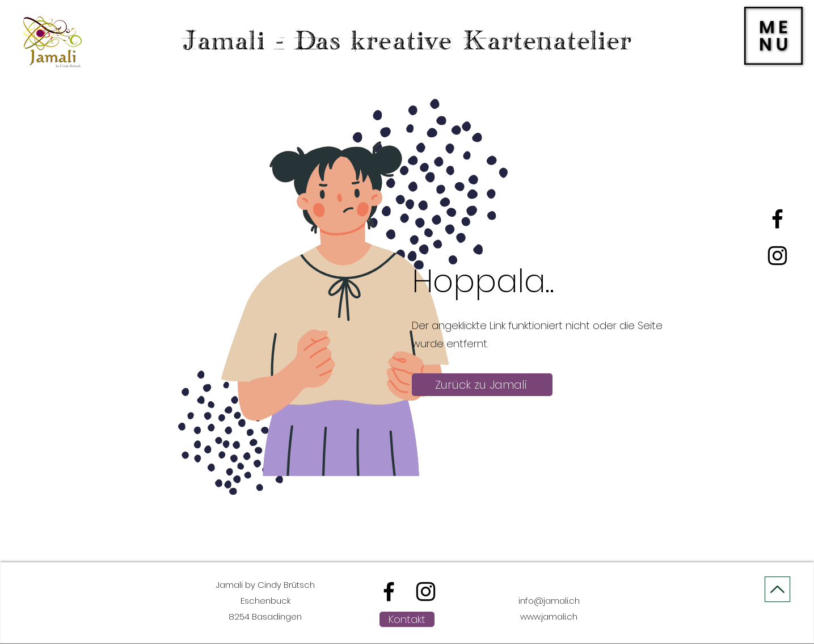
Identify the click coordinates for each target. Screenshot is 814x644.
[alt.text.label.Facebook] (777, 219)
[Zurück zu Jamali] (482, 385)
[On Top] (777, 589)
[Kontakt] (407, 619)
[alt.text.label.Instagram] (777, 256)
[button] (773, 36)
